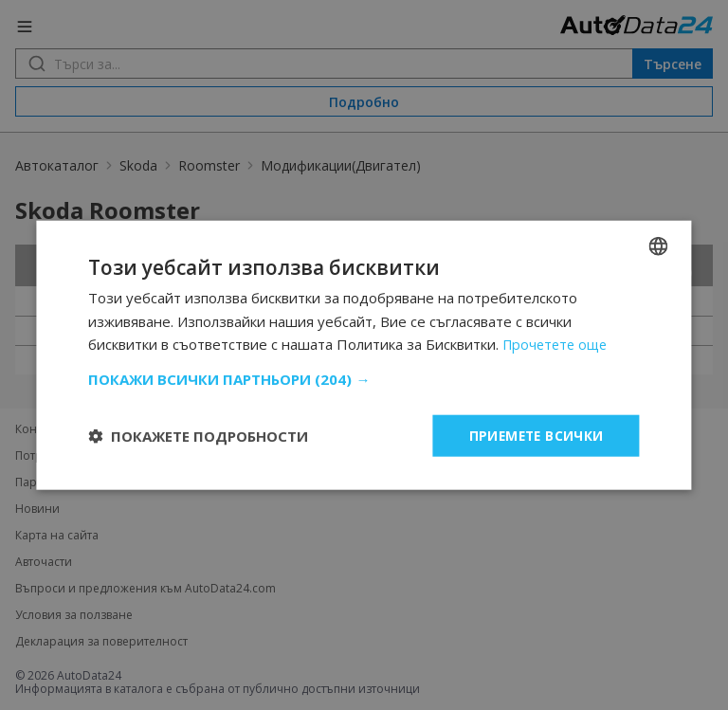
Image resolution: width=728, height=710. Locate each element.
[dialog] (364, 355)
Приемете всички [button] (535, 435)
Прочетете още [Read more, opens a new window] (558, 344)
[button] (364, 378)
